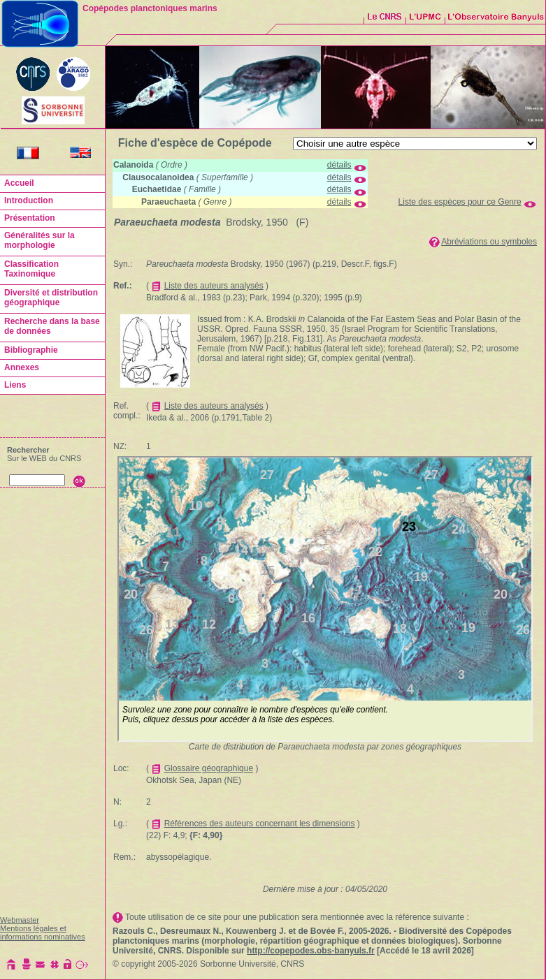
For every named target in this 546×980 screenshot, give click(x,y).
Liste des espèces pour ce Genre (460, 202)
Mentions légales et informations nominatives (43, 933)
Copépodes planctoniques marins (150, 8)
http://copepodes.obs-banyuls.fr (311, 951)
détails (339, 165)
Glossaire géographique (209, 768)
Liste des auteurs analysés (214, 286)
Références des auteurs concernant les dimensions (260, 824)
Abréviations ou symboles (489, 242)
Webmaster (20, 920)
